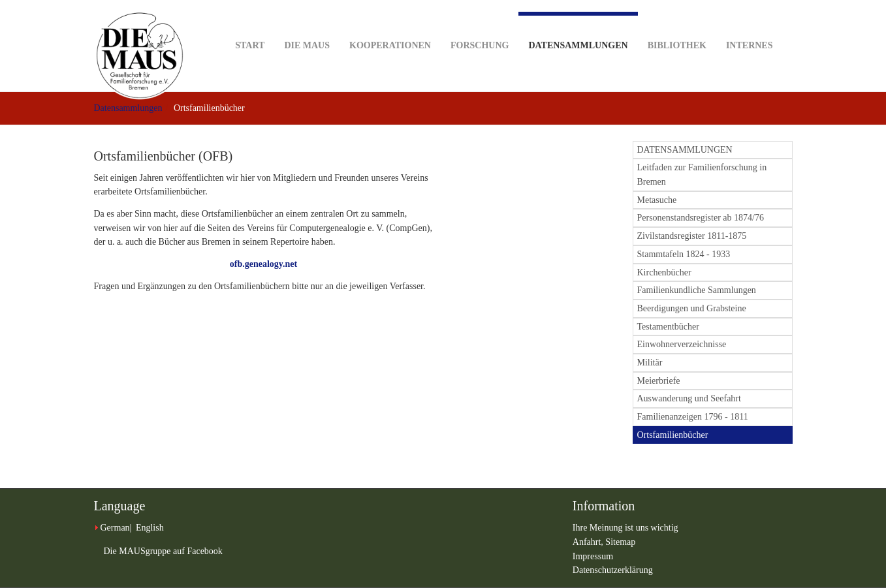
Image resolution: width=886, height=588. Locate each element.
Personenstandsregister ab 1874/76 (701, 218)
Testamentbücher (668, 327)
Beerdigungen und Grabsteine (692, 308)
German (115, 528)
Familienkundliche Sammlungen (697, 290)
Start (250, 25)
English (150, 528)
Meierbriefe (659, 381)
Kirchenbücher (664, 272)
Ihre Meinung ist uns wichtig (625, 528)
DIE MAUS (307, 25)
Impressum (593, 556)
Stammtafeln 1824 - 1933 (684, 254)
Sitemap (620, 542)
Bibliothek (677, 25)
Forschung (480, 25)
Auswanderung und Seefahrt (689, 398)
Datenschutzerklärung (613, 570)
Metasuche (657, 200)
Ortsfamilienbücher (673, 435)
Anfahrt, (589, 542)
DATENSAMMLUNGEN (685, 150)
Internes (750, 25)
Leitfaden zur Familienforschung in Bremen (702, 175)
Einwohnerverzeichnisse (682, 344)
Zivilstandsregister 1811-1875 (692, 236)
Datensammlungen (578, 31)
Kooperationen (390, 25)
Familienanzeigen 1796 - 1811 (693, 417)
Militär (650, 363)
